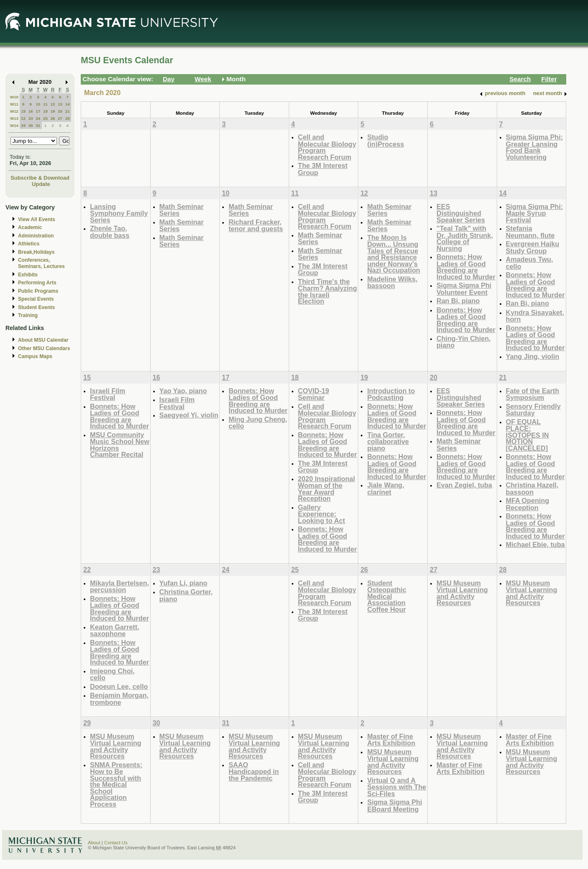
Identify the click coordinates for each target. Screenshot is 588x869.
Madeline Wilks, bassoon (392, 282)
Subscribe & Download (40, 178)
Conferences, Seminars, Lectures (41, 263)
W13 (14, 118)
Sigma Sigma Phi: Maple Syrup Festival (534, 213)
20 (60, 111)
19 (53, 111)
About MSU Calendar (43, 340)
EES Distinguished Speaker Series (461, 213)
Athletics (29, 244)
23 (31, 118)
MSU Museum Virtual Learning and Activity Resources (462, 593)
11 (45, 104)
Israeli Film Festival (108, 394)
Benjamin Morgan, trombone (119, 699)
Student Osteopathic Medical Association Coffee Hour (386, 596)
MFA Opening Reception (528, 504)
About (94, 843)
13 (60, 104)
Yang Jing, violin (533, 356)
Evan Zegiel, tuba (464, 485)
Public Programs (38, 291)
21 (68, 111)
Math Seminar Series (182, 210)
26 (53, 118)
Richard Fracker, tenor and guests (256, 226)
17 (38, 111)
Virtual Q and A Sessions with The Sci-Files (397, 787)
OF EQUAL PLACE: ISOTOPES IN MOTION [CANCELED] (528, 435)
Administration (36, 236)
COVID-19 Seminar (314, 394)
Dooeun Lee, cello (119, 686)
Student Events (36, 307)
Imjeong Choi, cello (112, 674)
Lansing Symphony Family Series (119, 213)
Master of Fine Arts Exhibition (391, 740)
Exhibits (28, 275)
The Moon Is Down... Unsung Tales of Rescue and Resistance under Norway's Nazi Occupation (394, 254)
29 (23, 125)
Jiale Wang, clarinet (385, 489)
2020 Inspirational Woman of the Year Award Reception (326, 489)
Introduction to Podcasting (391, 394)
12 (53, 104)
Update (41, 184)
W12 (14, 111)
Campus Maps (35, 356)
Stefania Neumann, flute (530, 232)
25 (45, 118)
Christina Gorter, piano (186, 595)
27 (60, 118)
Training (28, 315)
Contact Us (116, 843)
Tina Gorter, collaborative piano (388, 441)
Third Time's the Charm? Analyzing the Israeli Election (327, 291)
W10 (14, 97)
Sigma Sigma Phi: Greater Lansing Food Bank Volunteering (534, 147)
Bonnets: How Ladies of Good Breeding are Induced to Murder (466, 267)
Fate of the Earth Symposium (533, 394)
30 (31, 125)
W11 (14, 104)
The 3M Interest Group (323, 169)
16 (31, 111)
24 (38, 118)
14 (68, 104)
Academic (30, 227)
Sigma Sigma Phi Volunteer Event (464, 289)
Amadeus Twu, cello (530, 263)
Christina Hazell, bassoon (532, 489)
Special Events (36, 299)
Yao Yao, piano (183, 391)
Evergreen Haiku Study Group (533, 247)
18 (45, 111)
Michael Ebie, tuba (535, 544)
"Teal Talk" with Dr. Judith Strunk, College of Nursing (465, 238)
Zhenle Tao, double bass (110, 232)
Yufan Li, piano (184, 583)
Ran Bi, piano (458, 301)
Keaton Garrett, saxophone (115, 630)
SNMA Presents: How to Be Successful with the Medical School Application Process (116, 784)
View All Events (37, 219)
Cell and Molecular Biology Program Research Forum (327, 147)
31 (38, 125)
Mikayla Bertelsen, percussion (119, 587)
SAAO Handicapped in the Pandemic (254, 771)
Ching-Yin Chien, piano (464, 342)
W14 (14, 125)
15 (23, 111)
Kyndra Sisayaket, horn (535, 316)
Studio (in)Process (385, 141)
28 (68, 118)
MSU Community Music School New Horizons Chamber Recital (120, 445)
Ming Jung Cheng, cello (258, 423)
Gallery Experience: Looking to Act (321, 514)
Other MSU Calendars (44, 348)
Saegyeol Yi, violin (189, 415)
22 (23, 118)
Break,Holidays (36, 252)
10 (38, 104)
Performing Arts (37, 283)
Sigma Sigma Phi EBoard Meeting (394, 806)
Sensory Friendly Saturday (533, 410)
